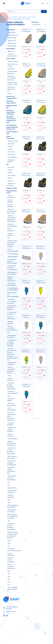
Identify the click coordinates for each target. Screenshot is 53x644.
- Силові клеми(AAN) (13, 254)
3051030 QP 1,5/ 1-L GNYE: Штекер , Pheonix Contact (41, 283)
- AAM (9, 376)
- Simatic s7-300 (11, 41)
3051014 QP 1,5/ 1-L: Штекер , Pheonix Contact (41, 248)
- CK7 (8, 483)
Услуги (5, 626)
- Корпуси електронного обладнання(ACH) (12, 328)
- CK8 (8, 521)
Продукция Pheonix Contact (27, 17)
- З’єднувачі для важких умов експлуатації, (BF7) (12, 268)
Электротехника (11, 59)
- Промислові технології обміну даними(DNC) (12, 301)
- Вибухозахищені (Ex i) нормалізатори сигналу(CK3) (12, 516)
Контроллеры (31, 623)
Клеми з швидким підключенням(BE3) (19, 19)
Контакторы (31, 633)
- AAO (9, 396)
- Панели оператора (13, 35)
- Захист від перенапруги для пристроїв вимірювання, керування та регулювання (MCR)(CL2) (12, 354)
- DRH (9, 503)
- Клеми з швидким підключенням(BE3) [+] (12, 589)
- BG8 (8, 571)
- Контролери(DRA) (12, 439)
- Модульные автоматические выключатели (12, 78)
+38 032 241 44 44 (9, 612)
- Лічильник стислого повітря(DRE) (11, 560)
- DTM (9, 543)
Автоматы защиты (33, 629)
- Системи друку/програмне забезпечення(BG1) (12, 261)
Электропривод (11, 49)
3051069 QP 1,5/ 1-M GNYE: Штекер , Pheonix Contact (27, 352)
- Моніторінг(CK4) (12, 488)
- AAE (9, 576)
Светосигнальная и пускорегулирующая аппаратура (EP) (12, 127)
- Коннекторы (11, 152)
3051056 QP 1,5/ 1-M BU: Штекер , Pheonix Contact (41, 317)
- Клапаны (10, 149)
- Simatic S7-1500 (12, 38)
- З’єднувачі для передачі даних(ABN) (11, 430)
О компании (7, 629)
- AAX (9, 546)
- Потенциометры (12, 157)
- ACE (8, 585)
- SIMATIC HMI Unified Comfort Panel (11, 89)
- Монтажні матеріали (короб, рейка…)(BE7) (12, 211)
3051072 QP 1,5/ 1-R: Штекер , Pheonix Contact (41, 352)
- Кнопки (9, 94)
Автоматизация (11, 30)
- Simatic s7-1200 (12, 43)
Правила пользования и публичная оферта (35, 612)
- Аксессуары (11, 144)
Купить (26, 50)
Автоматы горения (33, 636)
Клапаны (30, 639)
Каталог (15, 17)
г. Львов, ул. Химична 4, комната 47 (11, 608)
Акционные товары (12, 188)
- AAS (9, 582)
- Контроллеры (11, 32)
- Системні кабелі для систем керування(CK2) (12, 478)
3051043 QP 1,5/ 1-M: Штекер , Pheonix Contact (27, 317)
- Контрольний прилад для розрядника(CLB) (12, 463)
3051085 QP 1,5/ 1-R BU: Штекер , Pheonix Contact (27, 386)
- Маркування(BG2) (12, 257)
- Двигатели (10, 51)
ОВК (7, 165)
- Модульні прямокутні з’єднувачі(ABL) (11, 279)
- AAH (9, 333)
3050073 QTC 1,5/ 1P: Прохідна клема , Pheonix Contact (26, 31)
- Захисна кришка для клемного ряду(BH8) (12, 308)
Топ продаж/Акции (9, 636)
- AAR (9, 238)
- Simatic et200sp (12, 46)
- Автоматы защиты (12, 61)
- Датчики (10, 146)
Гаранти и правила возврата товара (36, 607)
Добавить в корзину (26, 55)
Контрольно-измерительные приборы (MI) (11, 112)
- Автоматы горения (13, 141)
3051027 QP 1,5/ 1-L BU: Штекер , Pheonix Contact (27, 283)
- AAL (9, 485)
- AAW (9, 500)
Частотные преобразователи (36, 626)
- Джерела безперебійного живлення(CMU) (11, 443)
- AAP (9, 579)
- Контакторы (11, 69)
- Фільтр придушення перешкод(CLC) (11, 566)
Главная (9, 17)
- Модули (10, 178)
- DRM (9, 541)
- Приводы (10, 181)
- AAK (9, 574)
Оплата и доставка (9, 633)
